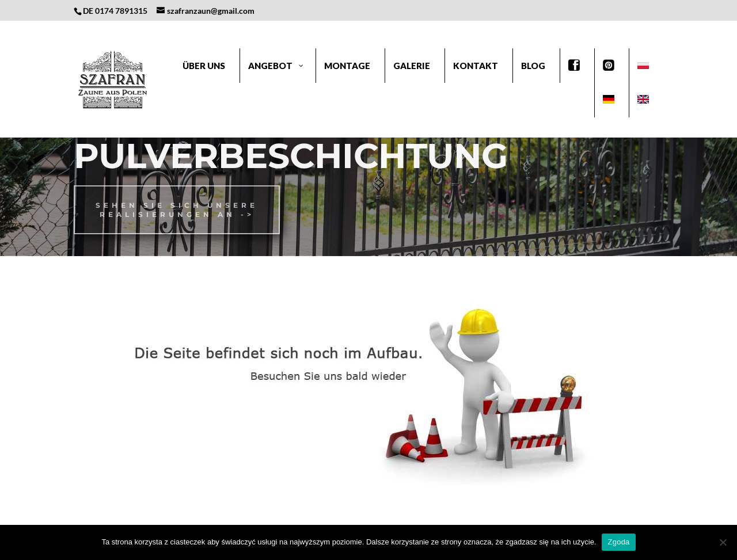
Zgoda (618, 542)
